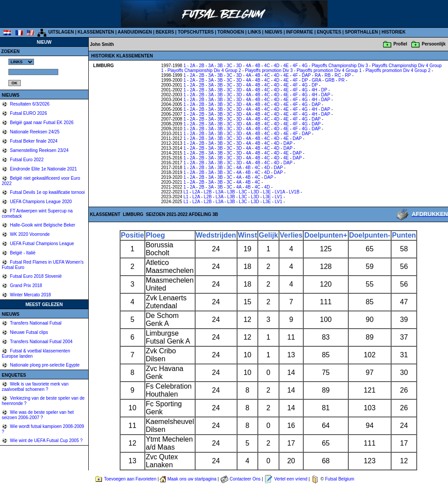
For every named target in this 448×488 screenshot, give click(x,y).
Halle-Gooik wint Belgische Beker (42, 225)
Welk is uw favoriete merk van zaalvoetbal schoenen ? (35, 387)
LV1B (294, 192)
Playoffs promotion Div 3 (269, 70)
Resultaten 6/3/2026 (29, 104)
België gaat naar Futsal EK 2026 (41, 123)
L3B (231, 192)
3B (220, 66)
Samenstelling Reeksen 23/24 (39, 150)
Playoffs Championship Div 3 (340, 66)
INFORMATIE (299, 32)
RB (328, 75)
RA (318, 75)
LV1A (280, 192)
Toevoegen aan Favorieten (130, 479)
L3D (255, 192)
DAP (306, 75)
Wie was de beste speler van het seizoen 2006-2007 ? (38, 415)
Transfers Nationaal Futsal (35, 323)
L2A (196, 192)
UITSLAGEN (61, 32)
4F (295, 66)
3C (230, 66)
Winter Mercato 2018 (30, 295)
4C (267, 66)
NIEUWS (274, 32)
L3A (220, 192)
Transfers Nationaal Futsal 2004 (41, 342)
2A (192, 66)
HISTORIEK (394, 32)
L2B (208, 192)
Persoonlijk (434, 44)
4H (314, 90)
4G (305, 66)
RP (348, 75)
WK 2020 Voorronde (29, 234)
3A (211, 66)
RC (338, 75)
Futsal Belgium (339, 479)
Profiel (400, 44)
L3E (267, 192)
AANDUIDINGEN (135, 32)
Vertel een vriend (291, 479)
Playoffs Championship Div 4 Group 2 (205, 70)
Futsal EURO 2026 (28, 113)
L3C (243, 192)
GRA (316, 80)
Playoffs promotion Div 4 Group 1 (329, 70)
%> (21, 62)
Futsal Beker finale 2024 (33, 141)
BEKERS (165, 32)
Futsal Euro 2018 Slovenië (35, 276)
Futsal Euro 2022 (26, 160)
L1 (186, 192)
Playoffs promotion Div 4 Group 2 (398, 70)
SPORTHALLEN (361, 32)
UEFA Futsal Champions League (41, 244)
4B (257, 66)
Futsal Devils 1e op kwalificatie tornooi (47, 192)
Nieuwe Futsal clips (28, 332)
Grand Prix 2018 (26, 286)
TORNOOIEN (231, 32)
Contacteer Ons (245, 479)
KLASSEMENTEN (96, 32)
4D (277, 66)
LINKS (254, 32)
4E (286, 66)
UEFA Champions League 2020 (40, 202)
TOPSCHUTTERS (196, 32)
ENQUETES (329, 32)
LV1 (279, 197)
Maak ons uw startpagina (192, 479)
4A (248, 66)
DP (305, 80)
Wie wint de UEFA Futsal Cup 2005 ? (46, 441)
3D (239, 66)
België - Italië (22, 253)
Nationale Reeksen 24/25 (34, 132)
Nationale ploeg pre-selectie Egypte (44, 365)
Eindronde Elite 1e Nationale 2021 (43, 169)
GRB (330, 80)
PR (342, 80)
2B (202, 66)
